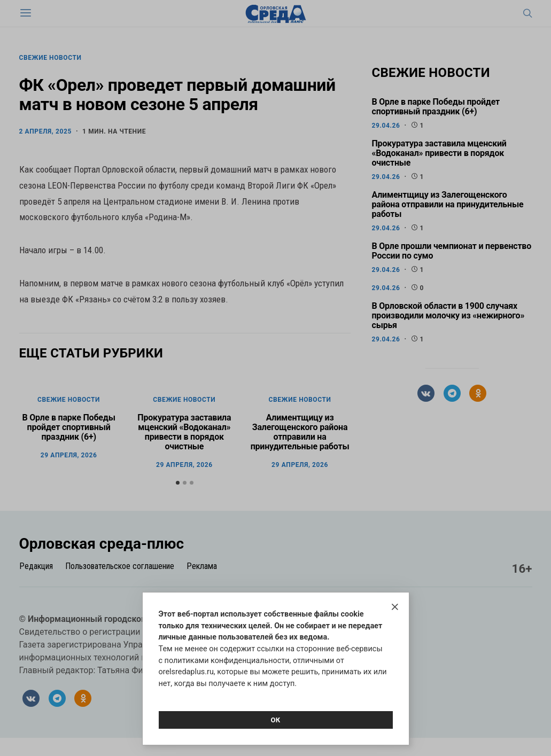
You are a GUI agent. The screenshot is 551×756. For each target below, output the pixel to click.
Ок (275, 720)
